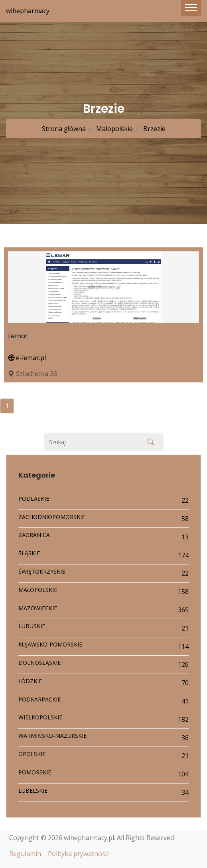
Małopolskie (114, 129)
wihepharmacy (28, 11)
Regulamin (25, 854)
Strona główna (64, 129)
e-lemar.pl (27, 358)
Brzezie (154, 129)
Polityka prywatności (79, 854)
